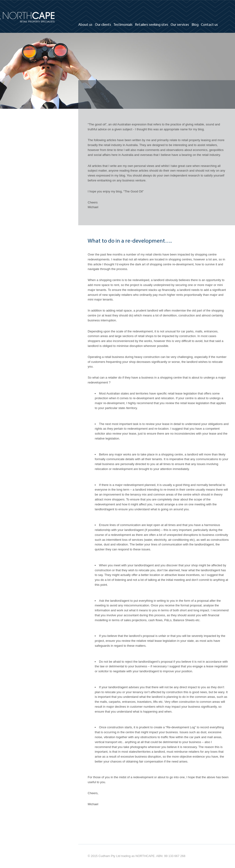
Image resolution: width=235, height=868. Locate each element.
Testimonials (123, 25)
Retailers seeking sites (152, 25)
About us (85, 25)
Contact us (209, 25)
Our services (180, 25)
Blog (195, 25)
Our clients (103, 25)
